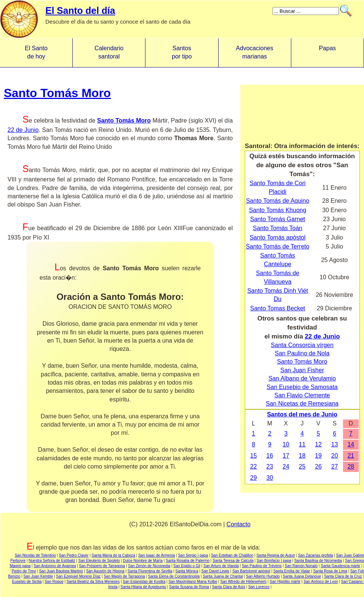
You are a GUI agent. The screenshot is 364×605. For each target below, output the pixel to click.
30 (270, 478)
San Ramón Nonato (301, 566)
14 (351, 444)
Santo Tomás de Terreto (278, 246)
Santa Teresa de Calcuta (233, 561)
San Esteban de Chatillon (232, 555)
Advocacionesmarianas (255, 52)
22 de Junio (23, 130)
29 (253, 478)
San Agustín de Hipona (105, 571)
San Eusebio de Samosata (302, 387)
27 (335, 466)
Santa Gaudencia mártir (340, 566)
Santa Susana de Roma (189, 587)
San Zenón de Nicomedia (149, 566)
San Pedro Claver (74, 555)
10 (286, 444)
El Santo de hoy (36, 52)
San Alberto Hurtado (263, 576)
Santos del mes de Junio (302, 414)
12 (318, 444)
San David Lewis (215, 571)
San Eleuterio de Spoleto (99, 561)
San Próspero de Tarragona (102, 566)
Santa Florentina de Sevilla (150, 571)
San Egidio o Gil (187, 566)
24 (286, 466)
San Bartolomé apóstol (251, 571)
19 (318, 456)
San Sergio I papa (193, 555)
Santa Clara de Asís (229, 587)
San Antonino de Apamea (55, 566)
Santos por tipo (182, 52)
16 (270, 456)
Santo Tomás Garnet (277, 219)
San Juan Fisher (302, 370)
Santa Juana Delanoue (302, 576)
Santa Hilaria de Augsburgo (143, 587)
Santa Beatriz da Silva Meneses (93, 582)
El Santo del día (80, 10)
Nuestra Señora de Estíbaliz (52, 561)
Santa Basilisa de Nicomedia (318, 561)
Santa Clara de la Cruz (343, 576)
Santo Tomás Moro (57, 93)
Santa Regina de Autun (276, 555)
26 (318, 466)
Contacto (238, 524)
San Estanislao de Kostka (144, 582)
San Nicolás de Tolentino (35, 555)
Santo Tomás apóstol (278, 237)
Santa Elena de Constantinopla (174, 576)
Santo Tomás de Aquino (278, 201)
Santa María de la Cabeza (113, 555)
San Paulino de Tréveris (262, 566)
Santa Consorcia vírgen (302, 345)
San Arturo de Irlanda (221, 566)
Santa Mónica (187, 571)
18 (302, 456)
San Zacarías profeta (315, 555)
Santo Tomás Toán (278, 228)
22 (253, 466)
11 (302, 444)
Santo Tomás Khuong (278, 210)
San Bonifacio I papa (274, 561)
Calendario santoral (109, 52)
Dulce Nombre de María (143, 561)
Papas (327, 52)
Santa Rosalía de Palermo (188, 561)
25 (302, 466)
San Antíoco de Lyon (321, 582)
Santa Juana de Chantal (223, 576)
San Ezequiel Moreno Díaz (79, 576)
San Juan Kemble (38, 576)
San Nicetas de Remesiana (302, 404)
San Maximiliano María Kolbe (193, 582)
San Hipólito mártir (285, 582)
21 (351, 456)
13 (335, 444)
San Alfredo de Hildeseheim (243, 582)
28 (351, 466)
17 (286, 456)
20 (335, 456)
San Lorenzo (259, 587)
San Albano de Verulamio (302, 378)
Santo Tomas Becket (277, 308)
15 (253, 456)
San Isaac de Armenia (157, 555)
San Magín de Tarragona (124, 576)
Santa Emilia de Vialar (292, 571)
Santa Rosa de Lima (330, 571)
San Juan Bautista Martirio (61, 571)
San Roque (54, 582)
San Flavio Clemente (302, 395)
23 (270, 466)
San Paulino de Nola (302, 353)
